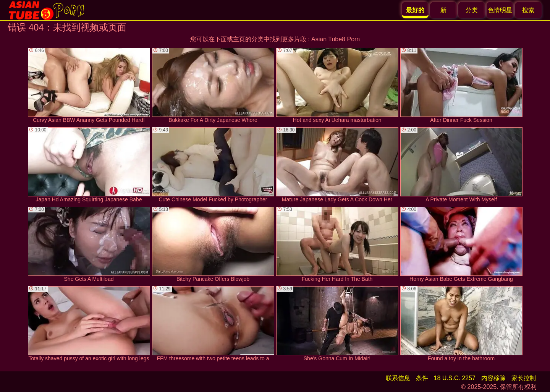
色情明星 (500, 10)
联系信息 (398, 378)
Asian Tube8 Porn (336, 39)
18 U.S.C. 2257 (455, 378)
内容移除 (493, 378)
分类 (472, 10)
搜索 (528, 10)
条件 (422, 378)
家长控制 (524, 378)
